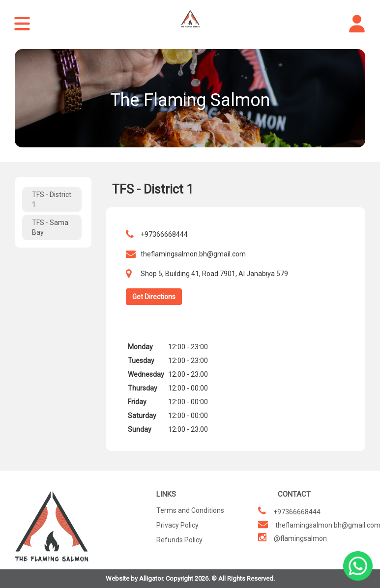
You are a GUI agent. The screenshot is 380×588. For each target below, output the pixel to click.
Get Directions (154, 297)
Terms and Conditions (190, 510)
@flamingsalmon (300, 538)
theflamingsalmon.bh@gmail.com (193, 254)
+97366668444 (164, 234)
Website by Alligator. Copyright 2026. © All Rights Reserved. (190, 578)
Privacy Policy (177, 525)
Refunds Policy (179, 540)
